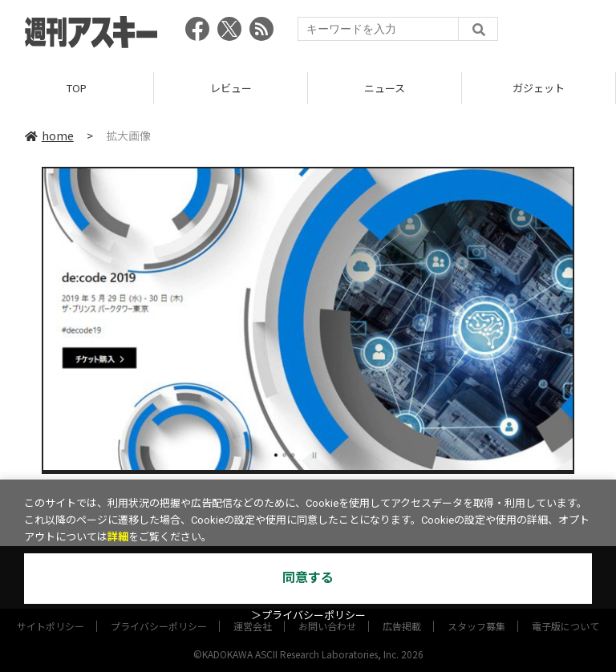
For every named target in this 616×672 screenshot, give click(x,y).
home (49, 136)
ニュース (385, 88)
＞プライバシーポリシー (308, 615)
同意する (308, 578)
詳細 (118, 537)
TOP (77, 88)
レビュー (231, 88)
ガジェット (539, 88)
